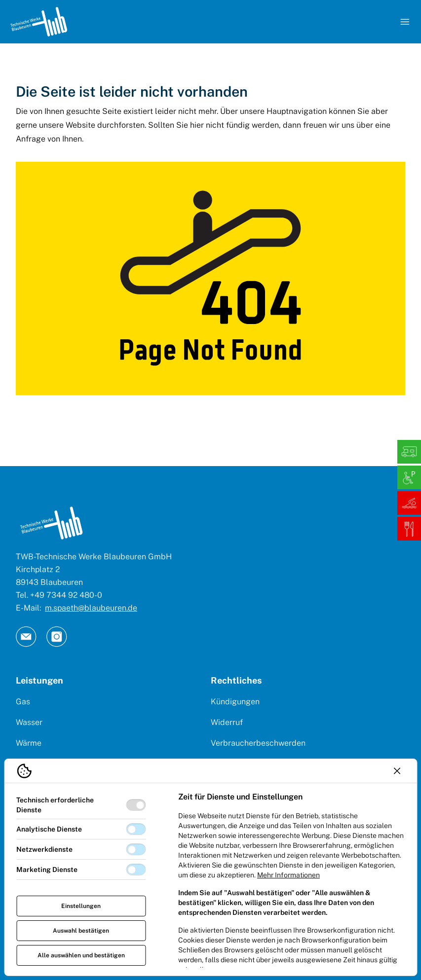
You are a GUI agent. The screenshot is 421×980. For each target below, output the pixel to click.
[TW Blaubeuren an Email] (26, 637)
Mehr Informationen (288, 875)
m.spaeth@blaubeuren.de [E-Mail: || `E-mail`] (91, 608)
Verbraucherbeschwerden (258, 743)
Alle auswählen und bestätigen (81, 955)
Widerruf (227, 722)
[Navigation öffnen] (405, 22)
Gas (23, 702)
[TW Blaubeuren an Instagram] (57, 637)
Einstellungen (81, 906)
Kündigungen (235, 702)
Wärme (29, 743)
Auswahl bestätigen (81, 931)
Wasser (29, 722)
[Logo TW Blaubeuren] (39, 22)
